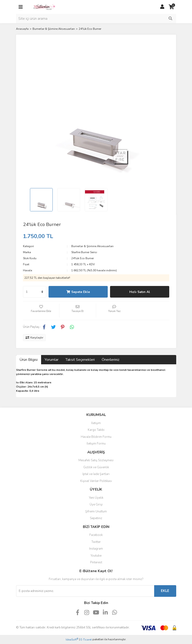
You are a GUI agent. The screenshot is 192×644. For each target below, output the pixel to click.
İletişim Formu (96, 444)
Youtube (96, 556)
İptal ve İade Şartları (96, 474)
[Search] (96, 19)
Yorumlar (52, 360)
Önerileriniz (111, 360)
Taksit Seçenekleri (80, 360)
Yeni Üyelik (96, 498)
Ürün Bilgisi (29, 360)
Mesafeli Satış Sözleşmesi (96, 460)
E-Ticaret (86, 640)
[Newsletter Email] (85, 591)
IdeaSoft (72, 639)
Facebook (96, 535)
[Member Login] (162, 7)
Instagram (96, 549)
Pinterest (96, 562)
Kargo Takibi (96, 430)
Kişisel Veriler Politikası (96, 481)
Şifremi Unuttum (96, 511)
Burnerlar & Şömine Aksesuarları (92, 246)
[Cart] (172, 7)
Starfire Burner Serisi (84, 252)
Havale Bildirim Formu (96, 437)
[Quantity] (35, 292)
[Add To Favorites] (41, 311)
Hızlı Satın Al (140, 292)
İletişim (96, 423)
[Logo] (44, 7)
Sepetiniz (96, 518)
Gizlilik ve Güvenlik (96, 467)
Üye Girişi (96, 505)
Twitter (96, 542)
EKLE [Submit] (165, 591)
